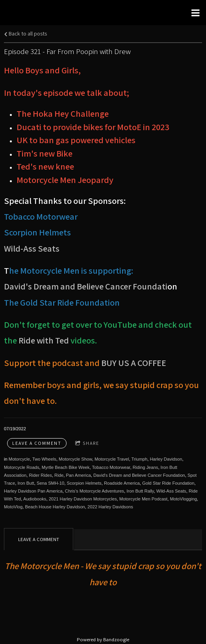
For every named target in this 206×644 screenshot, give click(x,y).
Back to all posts (25, 33)
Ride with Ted (44, 340)
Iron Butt (26, 483)
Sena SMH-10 (50, 483)
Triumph (140, 459)
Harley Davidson (166, 459)
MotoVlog (13, 507)
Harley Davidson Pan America (33, 491)
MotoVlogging (183, 499)
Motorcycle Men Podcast (144, 499)
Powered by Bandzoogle (103, 639)
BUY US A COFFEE (134, 363)
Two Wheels (44, 459)
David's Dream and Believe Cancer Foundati (86, 286)
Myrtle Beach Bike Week (66, 467)
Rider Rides (40, 475)
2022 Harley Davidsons (110, 507)
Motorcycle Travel (112, 459)
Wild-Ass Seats (32, 248)
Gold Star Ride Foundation (168, 483)
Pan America (78, 475)
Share (87, 443)
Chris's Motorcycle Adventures (95, 491)
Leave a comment (37, 443)
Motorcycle (19, 459)
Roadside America (122, 483)
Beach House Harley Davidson (55, 507)
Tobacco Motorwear (111, 467)
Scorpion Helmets (84, 483)
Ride (59, 475)
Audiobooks (35, 499)
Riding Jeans (146, 467)
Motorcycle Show (75, 459)
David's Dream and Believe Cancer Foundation (139, 475)
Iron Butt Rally (140, 491)
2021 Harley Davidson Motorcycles (83, 499)
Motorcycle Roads (22, 467)
